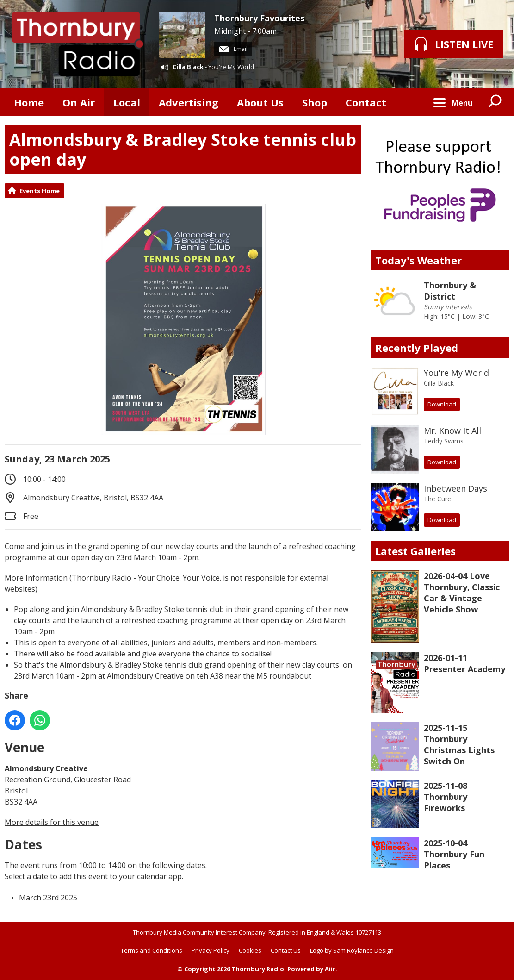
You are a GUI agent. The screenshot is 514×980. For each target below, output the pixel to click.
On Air (79, 102)
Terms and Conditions (152, 950)
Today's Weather (418, 260)
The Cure (437, 499)
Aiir (330, 969)
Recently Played (417, 348)
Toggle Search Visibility (495, 102)
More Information (36, 578)
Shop (315, 102)
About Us (260, 102)
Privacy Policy (211, 950)
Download (442, 404)
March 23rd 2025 (48, 898)
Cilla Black (188, 67)
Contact (366, 102)
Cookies (250, 950)
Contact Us (286, 950)
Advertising (189, 102)
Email (233, 49)
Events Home (40, 191)
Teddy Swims (444, 441)
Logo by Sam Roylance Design (352, 950)
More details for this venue (52, 822)
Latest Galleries (415, 551)
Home (29, 102)
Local (127, 102)
